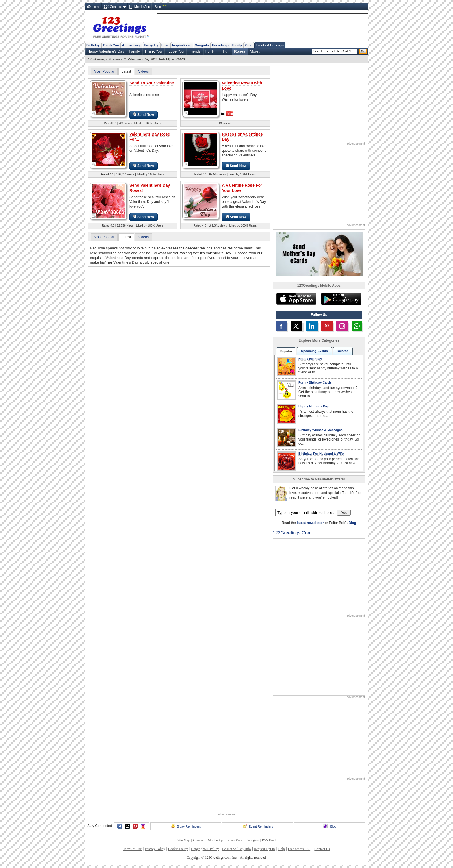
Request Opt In (264, 849)
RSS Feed (269, 840)
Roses (240, 51)
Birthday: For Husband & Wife (321, 454)
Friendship (220, 45)
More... (256, 51)
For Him (212, 51)
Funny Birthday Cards (315, 382)
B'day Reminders (186, 826)
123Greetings (98, 59)
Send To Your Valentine (152, 83)
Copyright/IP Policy (205, 849)
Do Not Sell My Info (236, 849)
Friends (195, 51)
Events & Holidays (270, 45)
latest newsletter (310, 523)
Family (237, 45)
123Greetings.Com (292, 533)
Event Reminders (258, 826)
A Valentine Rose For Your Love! (242, 188)
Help (281, 849)
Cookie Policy (178, 849)
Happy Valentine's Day (106, 51)
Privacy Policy (155, 849)
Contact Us (322, 849)
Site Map (184, 840)
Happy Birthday (310, 359)
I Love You (175, 51)
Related (343, 351)
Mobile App (142, 7)
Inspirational (182, 45)
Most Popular (104, 71)
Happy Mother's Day (314, 406)
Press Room (236, 840)
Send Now (144, 115)
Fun (226, 51)
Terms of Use (132, 849)
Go (363, 51)
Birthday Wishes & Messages (321, 430)
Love (165, 45)
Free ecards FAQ (299, 849)
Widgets (253, 840)
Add (344, 513)
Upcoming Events (314, 351)
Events (118, 59)
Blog (158, 7)
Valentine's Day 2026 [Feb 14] (149, 59)
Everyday (151, 45)
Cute (249, 45)
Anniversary (132, 45)
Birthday (93, 45)
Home (96, 7)
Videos (143, 71)
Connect (116, 7)
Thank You (111, 45)
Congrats (202, 45)
